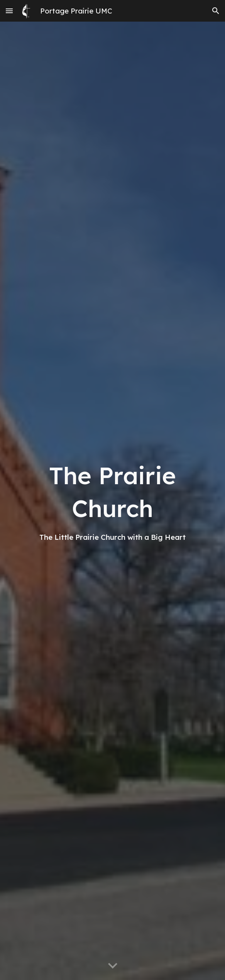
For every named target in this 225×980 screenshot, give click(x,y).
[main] (112, 501)
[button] (9, 11)
